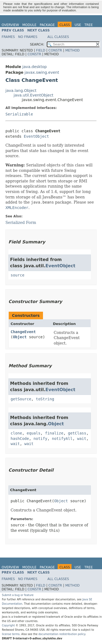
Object (20, 337)
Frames (8, 37)
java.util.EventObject (33, 95)
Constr (55, 50)
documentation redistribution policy (62, 634)
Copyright (8, 625)
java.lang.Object (21, 91)
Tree (89, 25)
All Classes (58, 37)
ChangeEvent (23, 332)
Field (41, 50)
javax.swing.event (42, 72)
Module (29, 25)
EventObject (36, 136)
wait (82, 439)
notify (40, 439)
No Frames (28, 37)
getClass (77, 433)
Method (72, 50)
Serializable (19, 114)
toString (45, 399)
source (18, 275)
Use (78, 25)
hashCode (20, 439)
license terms (11, 634)
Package (47, 25)
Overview (10, 25)
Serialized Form (21, 223)
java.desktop (35, 67)
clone (16, 433)
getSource (21, 399)
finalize (54, 433)
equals (34, 433)
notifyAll (62, 439)
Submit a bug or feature (18, 595)
